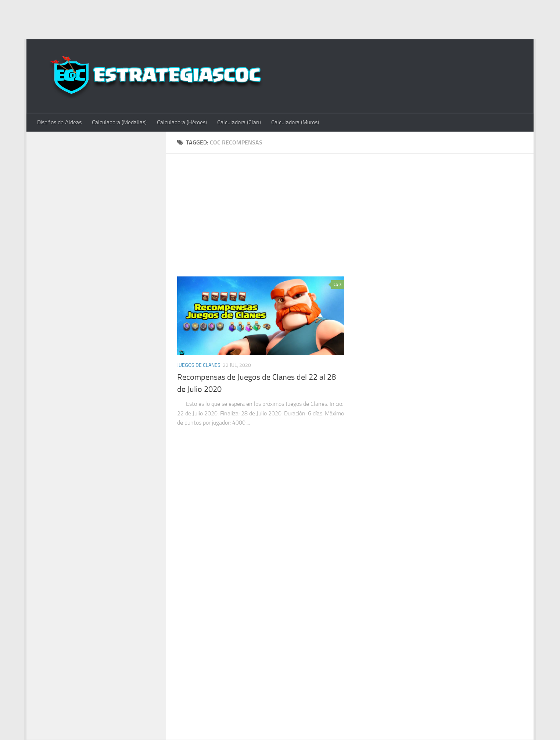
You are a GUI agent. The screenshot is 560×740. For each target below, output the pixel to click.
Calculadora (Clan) (239, 122)
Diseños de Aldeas (59, 122)
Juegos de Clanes (199, 365)
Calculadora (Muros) (295, 122)
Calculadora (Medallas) (119, 122)
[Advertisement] (280, 18)
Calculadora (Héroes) (182, 122)
